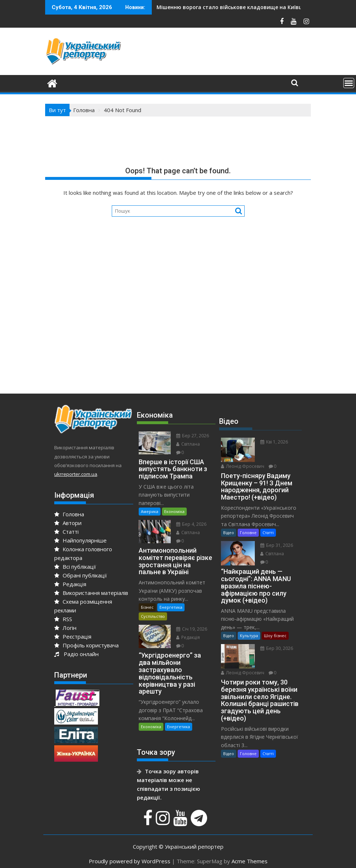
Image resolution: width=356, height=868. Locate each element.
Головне (248, 532)
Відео (229, 532)
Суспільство (153, 616)
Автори (68, 523)
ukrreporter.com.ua (76, 474)
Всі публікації (75, 567)
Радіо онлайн (76, 654)
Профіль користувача (86, 645)
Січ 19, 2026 (192, 629)
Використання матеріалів (91, 593)
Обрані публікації (81, 575)
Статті (66, 532)
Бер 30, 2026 (277, 648)
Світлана (188, 444)
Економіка (174, 511)
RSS (63, 619)
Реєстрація (73, 636)
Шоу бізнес (275, 636)
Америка (150, 511)
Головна (69, 514)
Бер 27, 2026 (193, 436)
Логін (65, 628)
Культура (249, 636)
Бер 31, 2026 (277, 545)
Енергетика (171, 607)
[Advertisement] (178, 325)
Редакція (70, 584)
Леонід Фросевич (243, 466)
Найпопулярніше (80, 540)
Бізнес (147, 607)
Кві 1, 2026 (274, 442)
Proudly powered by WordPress (130, 861)
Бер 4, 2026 (191, 524)
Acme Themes (250, 861)
